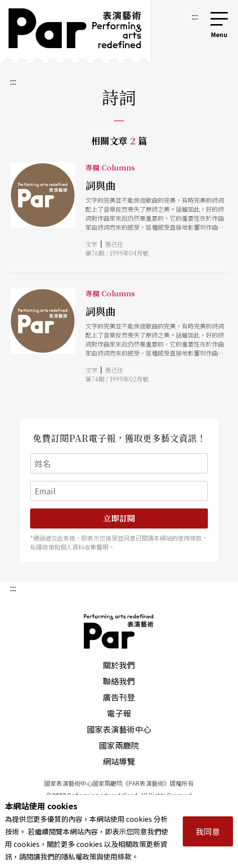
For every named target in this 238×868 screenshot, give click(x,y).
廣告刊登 (119, 697)
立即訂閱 (119, 518)
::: (195, 16)
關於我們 (119, 665)
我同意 (208, 831)
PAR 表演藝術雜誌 (119, 631)
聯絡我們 (119, 681)
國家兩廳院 (119, 745)
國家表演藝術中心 (119, 729)
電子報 (119, 713)
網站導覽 (119, 761)
